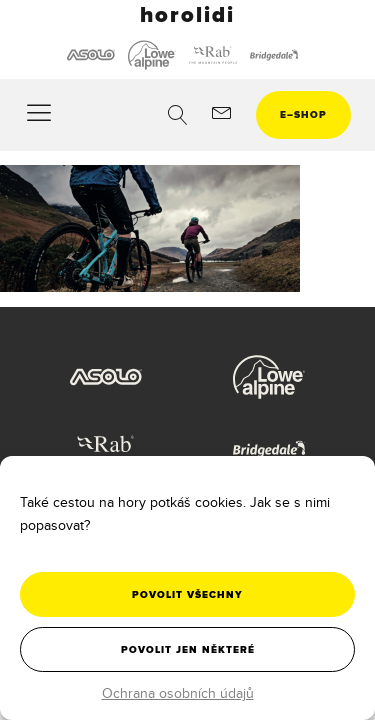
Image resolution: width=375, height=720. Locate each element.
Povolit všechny (187, 594)
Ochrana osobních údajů (178, 693)
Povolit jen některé (188, 649)
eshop (303, 114)
